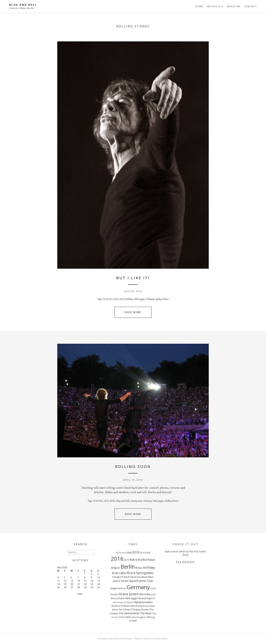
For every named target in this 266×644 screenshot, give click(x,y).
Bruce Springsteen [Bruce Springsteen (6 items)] (140, 573)
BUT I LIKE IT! (133, 278)
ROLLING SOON (133, 467)
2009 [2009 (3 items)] (129, 553)
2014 (116, 299)
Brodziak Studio (160, 639)
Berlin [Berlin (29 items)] (128, 567)
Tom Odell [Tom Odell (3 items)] (124, 617)
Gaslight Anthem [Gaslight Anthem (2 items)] (118, 588)
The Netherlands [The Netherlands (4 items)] (129, 613)
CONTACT (251, 6)
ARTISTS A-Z (215, 6)
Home (199, 6)
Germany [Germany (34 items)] (138, 587)
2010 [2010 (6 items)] (136, 552)
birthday (129, 299)
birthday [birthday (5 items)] (149, 567)
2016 (122, 299)
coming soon (136, 501)
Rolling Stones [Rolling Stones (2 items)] (142, 606)
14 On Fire (108, 299)
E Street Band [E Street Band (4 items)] (127, 581)
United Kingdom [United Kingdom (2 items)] (139, 617)
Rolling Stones (162, 299)
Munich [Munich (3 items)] (142, 598)
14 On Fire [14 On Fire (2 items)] (121, 553)
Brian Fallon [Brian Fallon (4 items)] (119, 573)
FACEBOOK (185, 562)
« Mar (80, 594)
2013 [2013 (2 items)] (142, 553)
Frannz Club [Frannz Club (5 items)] (145, 581)
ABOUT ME (234, 6)
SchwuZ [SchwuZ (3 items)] (127, 609)
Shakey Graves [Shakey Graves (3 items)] (141, 609)
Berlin (112, 501)
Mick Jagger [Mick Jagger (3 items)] (132, 598)
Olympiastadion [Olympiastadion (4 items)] (143, 602)
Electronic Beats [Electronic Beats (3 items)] (139, 577)
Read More (133, 312)
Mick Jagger (140, 299)
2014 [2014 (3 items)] (148, 553)
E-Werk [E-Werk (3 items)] (126, 577)
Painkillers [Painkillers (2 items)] (116, 606)
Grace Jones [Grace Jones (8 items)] (128, 594)
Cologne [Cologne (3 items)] (117, 577)
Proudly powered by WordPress (115, 639)
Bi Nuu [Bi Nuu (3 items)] (139, 568)
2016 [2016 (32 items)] (117, 559)
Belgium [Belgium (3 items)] (116, 568)
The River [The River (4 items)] (146, 613)
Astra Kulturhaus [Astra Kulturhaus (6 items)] (142, 559)
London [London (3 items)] (121, 598)
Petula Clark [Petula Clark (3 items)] (128, 606)
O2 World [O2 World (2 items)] (128, 602)
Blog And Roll (23, 5)
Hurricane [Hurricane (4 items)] (145, 594)
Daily (145, 639)
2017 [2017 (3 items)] (127, 560)
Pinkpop (150, 299)
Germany (148, 501)
